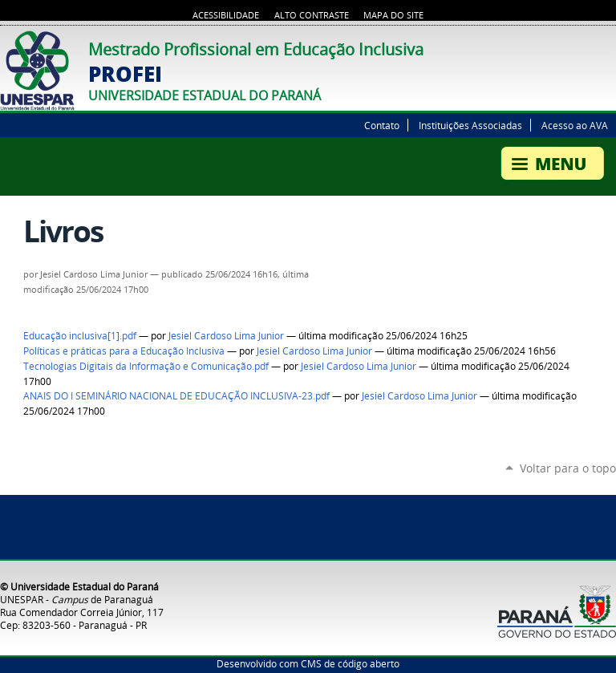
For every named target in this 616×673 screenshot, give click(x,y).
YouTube (568, 45)
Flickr (608, 45)
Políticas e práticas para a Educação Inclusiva (124, 351)
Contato (382, 125)
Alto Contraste (312, 15)
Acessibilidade (226, 15)
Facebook (588, 45)
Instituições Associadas (470, 125)
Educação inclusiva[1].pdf (80, 336)
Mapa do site (393, 15)
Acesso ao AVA (575, 125)
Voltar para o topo (568, 468)
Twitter (548, 45)
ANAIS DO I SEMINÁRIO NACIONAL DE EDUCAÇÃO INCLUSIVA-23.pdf (176, 396)
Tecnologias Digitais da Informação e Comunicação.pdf (146, 366)
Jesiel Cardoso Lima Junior (226, 336)
